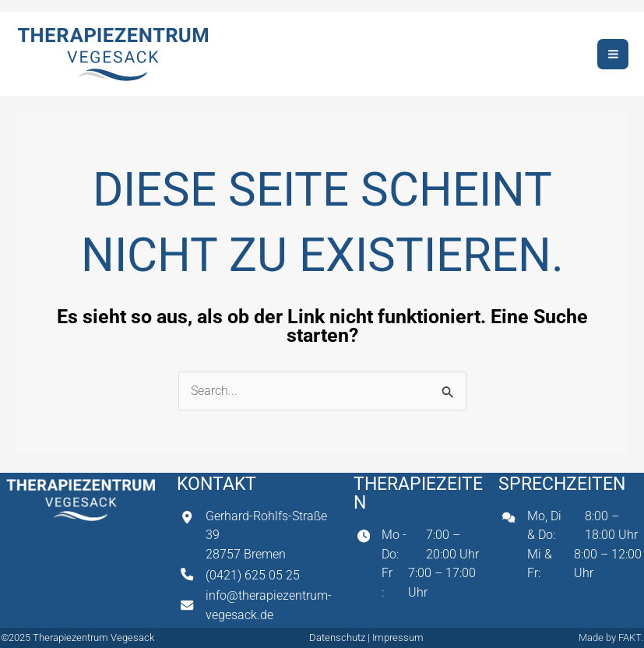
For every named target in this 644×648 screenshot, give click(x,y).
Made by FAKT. (611, 637)
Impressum (398, 637)
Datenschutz (338, 637)
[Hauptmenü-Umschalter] (613, 55)
